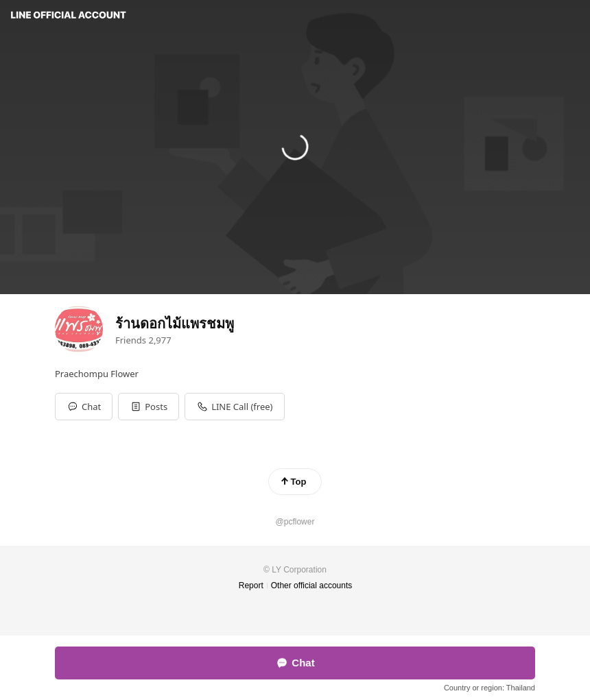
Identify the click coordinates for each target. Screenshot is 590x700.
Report (251, 586)
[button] (149, 407)
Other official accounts (312, 586)
